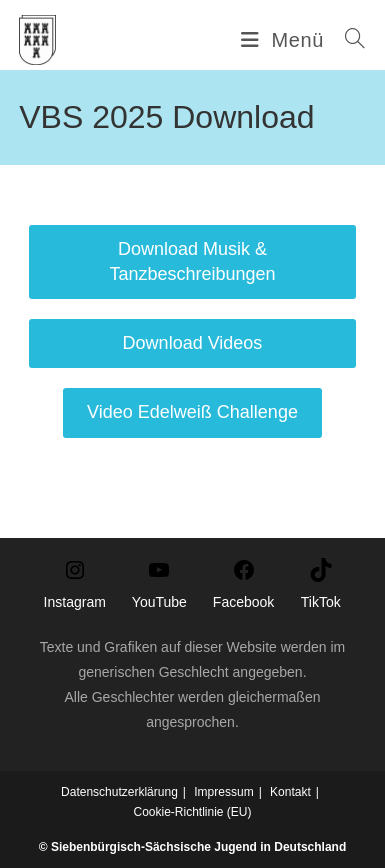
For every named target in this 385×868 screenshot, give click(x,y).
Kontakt (290, 792)
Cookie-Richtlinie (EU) (192, 812)
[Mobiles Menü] (285, 40)
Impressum (223, 792)
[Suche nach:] (348, 40)
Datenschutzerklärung (119, 792)
